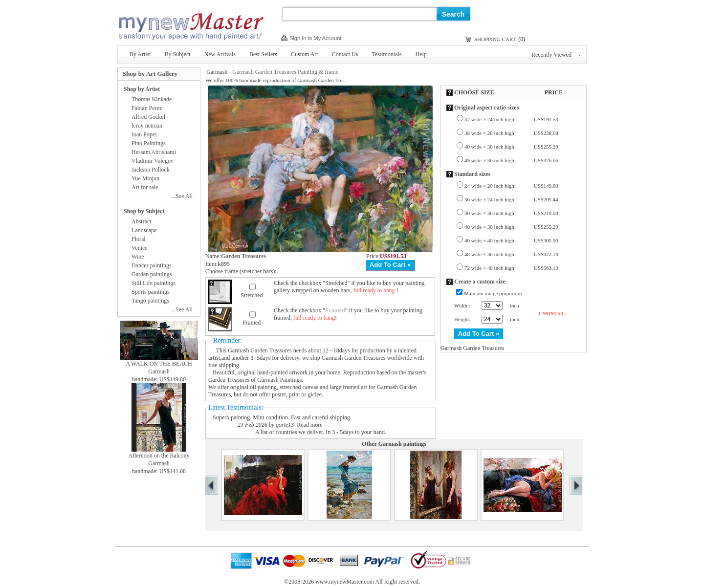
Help (421, 54)
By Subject (178, 54)
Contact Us (345, 54)
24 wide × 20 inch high (511, 186)
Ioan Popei (144, 134)
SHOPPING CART (495, 39)
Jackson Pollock (151, 170)
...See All (182, 196)
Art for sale (145, 187)
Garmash (217, 72)
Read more (309, 425)
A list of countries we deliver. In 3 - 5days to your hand (320, 432)
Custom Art (305, 54)
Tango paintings (150, 301)
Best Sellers (263, 54)
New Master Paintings (191, 23)
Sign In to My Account (315, 38)
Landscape (144, 230)
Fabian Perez (147, 108)
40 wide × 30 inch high (511, 147)
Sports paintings (151, 292)
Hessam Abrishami (154, 152)
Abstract (142, 221)
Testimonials (386, 54)
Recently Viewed (556, 55)
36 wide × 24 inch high (511, 199)
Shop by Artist (142, 89)
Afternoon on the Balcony (159, 456)
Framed (252, 323)
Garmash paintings (402, 444)
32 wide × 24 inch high (511, 119)
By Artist (140, 54)
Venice (140, 248)
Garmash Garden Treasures (260, 350)
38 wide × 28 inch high (511, 133)
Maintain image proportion (493, 293)
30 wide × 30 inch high (511, 213)
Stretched (252, 295)
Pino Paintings (149, 143)
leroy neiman (147, 126)
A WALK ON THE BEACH (159, 364)
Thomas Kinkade (152, 99)
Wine (138, 257)
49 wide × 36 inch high (511, 160)
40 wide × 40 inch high (511, 240)
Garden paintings (152, 274)
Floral (139, 239)
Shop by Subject (144, 211)
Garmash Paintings (279, 380)
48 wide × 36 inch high (511, 254)
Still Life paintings (154, 283)
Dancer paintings (152, 265)
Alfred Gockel (148, 117)
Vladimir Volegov (153, 161)
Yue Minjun (145, 178)
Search (453, 14)
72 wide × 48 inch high (511, 268)
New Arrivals (220, 54)
